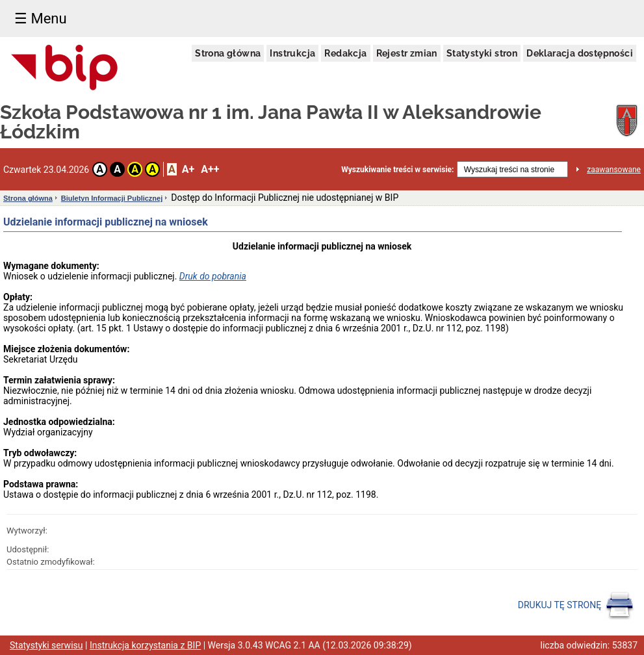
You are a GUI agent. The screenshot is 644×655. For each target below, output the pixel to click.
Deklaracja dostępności (580, 53)
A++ (210, 169)
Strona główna (228, 53)
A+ (188, 169)
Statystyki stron (482, 53)
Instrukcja (292, 53)
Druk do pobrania (213, 276)
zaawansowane (614, 170)
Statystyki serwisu (46, 645)
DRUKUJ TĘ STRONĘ (576, 606)
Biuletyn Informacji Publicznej (112, 198)
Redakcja (345, 53)
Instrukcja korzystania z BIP (145, 645)
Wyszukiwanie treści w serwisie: (397, 170)
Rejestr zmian (407, 53)
